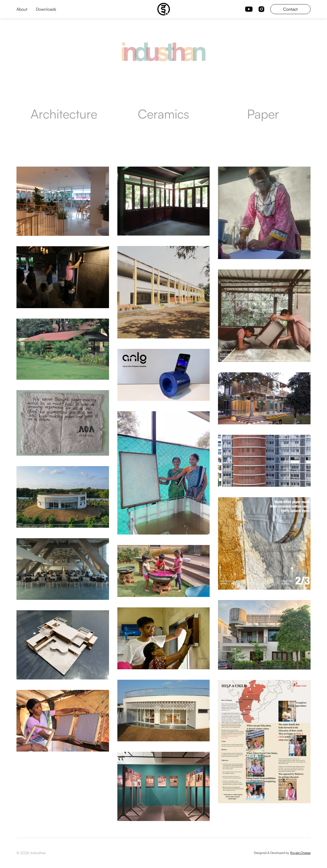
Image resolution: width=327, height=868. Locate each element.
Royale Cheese (300, 853)
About (22, 9)
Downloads (46, 9)
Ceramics (163, 114)
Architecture (64, 114)
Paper (263, 114)
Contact (290, 9)
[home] (164, 9)
